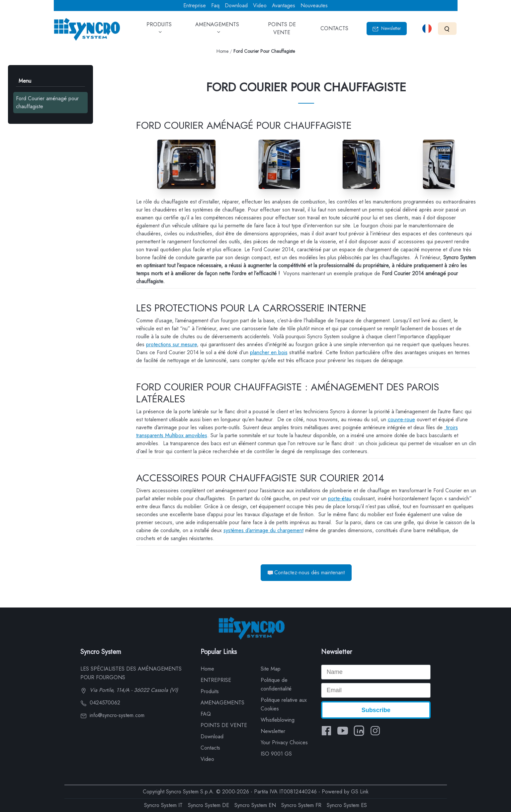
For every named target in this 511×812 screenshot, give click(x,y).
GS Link (360, 792)
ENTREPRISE (216, 680)
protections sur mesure (171, 344)
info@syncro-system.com (112, 715)
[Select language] (427, 29)
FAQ (206, 714)
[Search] (447, 28)
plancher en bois (269, 352)
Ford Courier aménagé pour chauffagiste (47, 102)
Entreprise (195, 5)
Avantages (284, 5)
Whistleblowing (278, 720)
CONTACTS (334, 31)
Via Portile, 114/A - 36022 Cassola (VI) (129, 690)
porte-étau (340, 498)
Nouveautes (314, 5)
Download (236, 5)
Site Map (271, 669)
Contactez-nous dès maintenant (306, 572)
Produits (210, 691)
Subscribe (376, 710)
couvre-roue (401, 419)
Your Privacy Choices (284, 742)
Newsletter (387, 28)
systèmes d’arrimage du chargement (263, 530)
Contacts (210, 748)
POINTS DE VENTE (282, 31)
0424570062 (100, 703)
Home (222, 51)
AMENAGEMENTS (217, 31)
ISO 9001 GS (276, 754)
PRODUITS (159, 31)
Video (260, 5)
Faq (215, 5)
